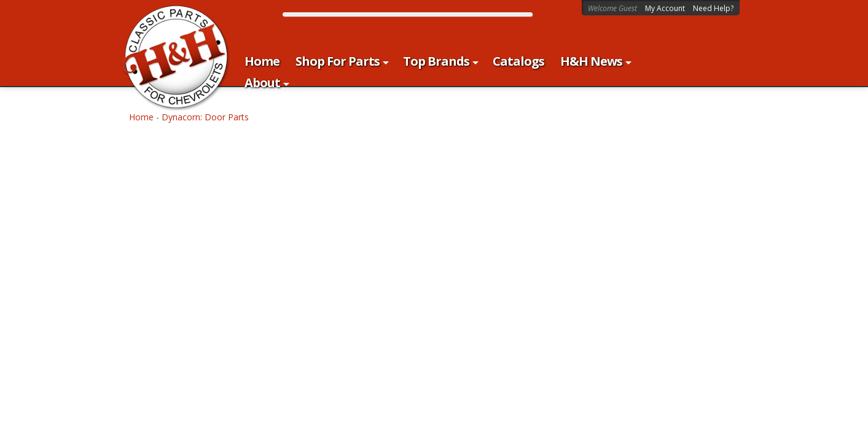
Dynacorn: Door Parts (205, 117)
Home (141, 117)
